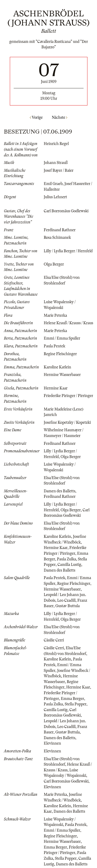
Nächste (59, 117)
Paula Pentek (54, 346)
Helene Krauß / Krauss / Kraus (68, 323)
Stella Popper (76, 704)
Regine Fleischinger (60, 354)
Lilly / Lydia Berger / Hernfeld (68, 251)
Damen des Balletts (59, 491)
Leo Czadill (66, 600)
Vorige (36, 117)
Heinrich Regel (56, 144)
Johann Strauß (56, 163)
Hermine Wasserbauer (62, 375)
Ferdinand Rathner (60, 230)
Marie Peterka (55, 315)
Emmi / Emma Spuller (62, 338)
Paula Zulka (66, 559)
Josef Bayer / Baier (59, 170)
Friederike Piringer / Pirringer (68, 396)
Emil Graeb (53, 184)
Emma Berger (72, 699)
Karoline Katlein (57, 367)
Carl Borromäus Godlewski (66, 211)
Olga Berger (54, 264)
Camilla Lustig (69, 565)
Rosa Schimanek (57, 237)
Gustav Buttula (68, 606)
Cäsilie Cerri (54, 640)
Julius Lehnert (55, 197)
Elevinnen (52, 743)
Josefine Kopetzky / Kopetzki (67, 422)
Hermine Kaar (56, 388)
